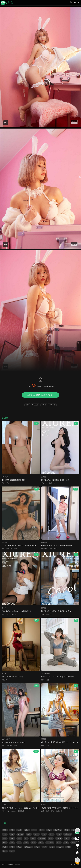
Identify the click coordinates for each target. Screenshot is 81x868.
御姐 (19, 847)
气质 (45, 847)
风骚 (5, 847)
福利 (42, 830)
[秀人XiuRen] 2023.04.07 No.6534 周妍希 (56, 611)
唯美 (51, 549)
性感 (48, 811)
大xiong (14, 811)
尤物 (59, 834)
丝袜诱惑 (68, 834)
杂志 (51, 834)
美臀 (16, 549)
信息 (77, 841)
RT (26, 838)
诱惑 (12, 830)
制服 (33, 838)
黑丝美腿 (28, 847)
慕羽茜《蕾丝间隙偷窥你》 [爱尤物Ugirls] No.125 (60, 808)
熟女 (43, 614)
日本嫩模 (21, 811)
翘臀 (16, 745)
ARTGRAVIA (46, 673)
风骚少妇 (52, 483)
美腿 (67, 830)
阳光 (66, 843)
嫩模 (43, 745)
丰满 (3, 811)
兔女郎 (60, 847)
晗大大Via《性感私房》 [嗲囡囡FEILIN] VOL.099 (59, 742)
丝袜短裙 (44, 549)
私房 (8, 614)
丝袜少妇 (44, 483)
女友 (43, 680)
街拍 (12, 851)
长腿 (12, 847)
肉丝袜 (59, 838)
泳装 (52, 847)
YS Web (4, 805)
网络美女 (5, 542)
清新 (12, 838)
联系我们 (18, 865)
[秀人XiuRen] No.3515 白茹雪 (12, 677)
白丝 (68, 847)
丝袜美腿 (42, 838)
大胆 (3, 614)
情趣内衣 (9, 549)
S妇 (19, 843)
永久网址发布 (75, 865)
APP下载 (10, 865)
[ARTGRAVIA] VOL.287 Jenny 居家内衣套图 (58, 677)
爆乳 (5, 851)
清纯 (19, 838)
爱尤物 (44, 805)
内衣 (8, 811)
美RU (36, 834)
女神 (5, 834)
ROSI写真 (5, 477)
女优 (26, 843)
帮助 (3, 865)
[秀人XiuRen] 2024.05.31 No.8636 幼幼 (55, 480)
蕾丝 (53, 811)
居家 (3, 483)
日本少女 (50, 843)
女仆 (41, 843)
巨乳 (59, 843)
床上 (67, 838)
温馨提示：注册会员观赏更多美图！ (40, 395)
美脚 (5, 838)
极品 (49, 830)
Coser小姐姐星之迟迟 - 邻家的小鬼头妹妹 (57, 545)
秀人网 (44, 477)
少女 (37, 847)
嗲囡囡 (44, 739)
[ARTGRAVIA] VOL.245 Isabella (13, 742)
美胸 (12, 834)
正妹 (8, 483)
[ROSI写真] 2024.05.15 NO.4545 (13, 480)
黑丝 (27, 830)
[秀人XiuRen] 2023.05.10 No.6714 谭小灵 (16, 611)
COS (5, 830)
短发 (34, 843)
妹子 (34, 830)
